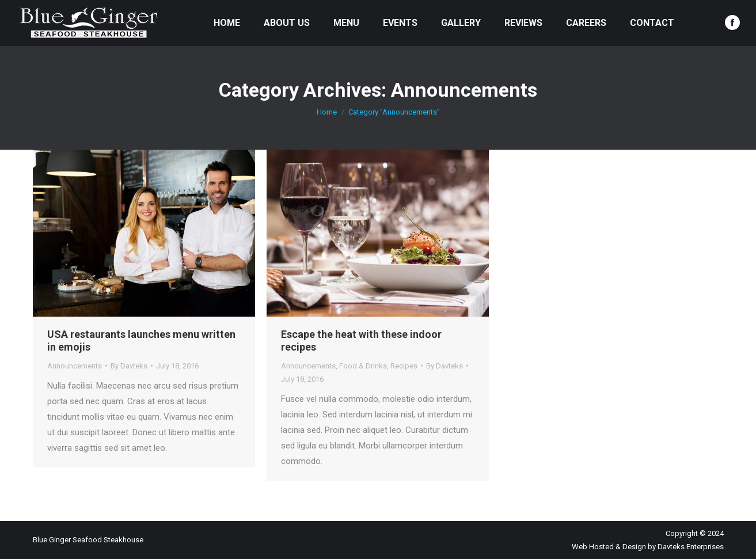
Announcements (75, 366)
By (129, 366)
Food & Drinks (363, 366)
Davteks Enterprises (691, 547)
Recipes (404, 366)
